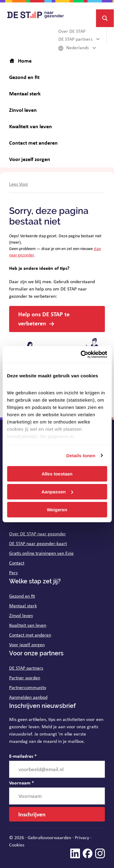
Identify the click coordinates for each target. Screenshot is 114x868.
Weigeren (57, 509)
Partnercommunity (28, 687)
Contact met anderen (30, 635)
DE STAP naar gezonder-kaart (38, 543)
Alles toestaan (57, 474)
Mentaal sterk (23, 606)
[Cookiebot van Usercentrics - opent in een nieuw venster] (81, 354)
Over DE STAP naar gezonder (38, 534)
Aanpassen (57, 492)
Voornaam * (22, 783)
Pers (13, 573)
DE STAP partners (26, 668)
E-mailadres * (23, 756)
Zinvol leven (21, 615)
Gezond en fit (22, 596)
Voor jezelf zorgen (27, 645)
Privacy (82, 837)
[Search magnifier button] (105, 18)
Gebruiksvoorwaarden (49, 837)
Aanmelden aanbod (28, 697)
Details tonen (81, 455)
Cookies (17, 845)
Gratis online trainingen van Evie (41, 553)
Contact (17, 563)
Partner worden (25, 678)
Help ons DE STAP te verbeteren (44, 319)
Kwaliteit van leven (28, 625)
